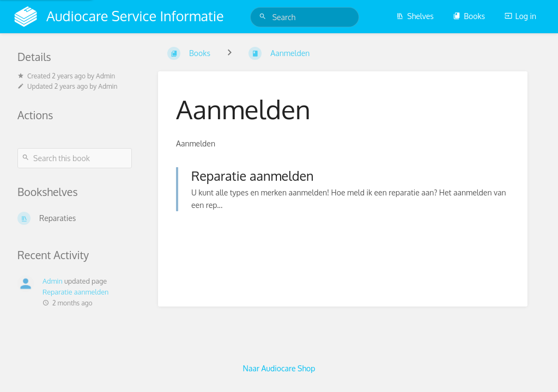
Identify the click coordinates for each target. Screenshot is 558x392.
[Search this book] (75, 158)
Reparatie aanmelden (75, 292)
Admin (53, 281)
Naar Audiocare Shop (279, 368)
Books (469, 16)
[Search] (264, 17)
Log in (520, 16)
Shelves (415, 16)
